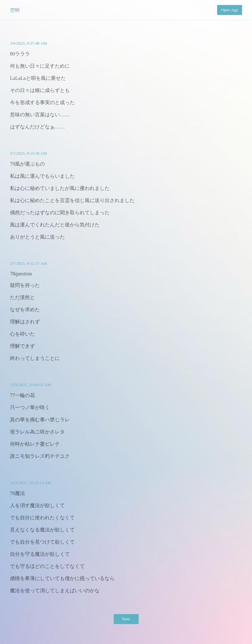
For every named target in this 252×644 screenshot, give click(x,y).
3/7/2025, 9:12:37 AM (29, 263)
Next (126, 619)
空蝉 (15, 10)
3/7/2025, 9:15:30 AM (29, 153)
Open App (230, 10)
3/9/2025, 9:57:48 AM (29, 43)
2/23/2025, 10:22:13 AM (31, 483)
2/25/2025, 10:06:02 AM (31, 385)
